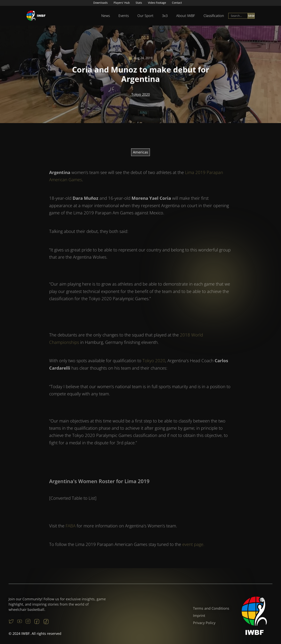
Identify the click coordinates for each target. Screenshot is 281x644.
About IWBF (186, 16)
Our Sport (145, 16)
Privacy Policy (204, 623)
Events (124, 16)
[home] (36, 16)
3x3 (165, 16)
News (106, 16)
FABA (71, 532)
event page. (193, 551)
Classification (214, 16)
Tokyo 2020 (141, 95)
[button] (106, 16)
